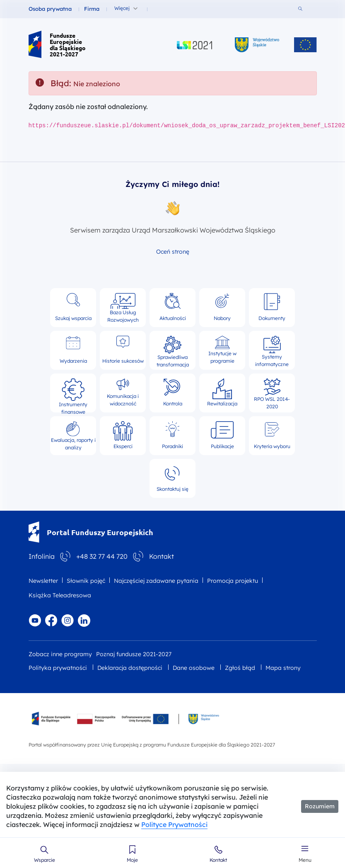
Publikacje (222, 435)
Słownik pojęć (86, 581)
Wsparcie (45, 860)
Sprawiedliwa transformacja (173, 350)
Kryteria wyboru (272, 435)
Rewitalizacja (222, 393)
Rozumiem (320, 806)
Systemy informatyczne (272, 350)
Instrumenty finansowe (73, 393)
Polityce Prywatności (174, 824)
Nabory (222, 307)
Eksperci (123, 435)
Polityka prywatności (58, 668)
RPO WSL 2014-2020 (272, 393)
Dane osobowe (194, 668)
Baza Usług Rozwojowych (123, 308)
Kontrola (173, 393)
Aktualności (173, 307)
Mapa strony (283, 668)
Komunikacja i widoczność (123, 393)
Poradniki (172, 435)
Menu (305, 860)
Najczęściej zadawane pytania (156, 581)
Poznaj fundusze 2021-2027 (134, 654)
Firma (92, 9)
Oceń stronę (173, 252)
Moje (132, 860)
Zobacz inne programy (60, 654)
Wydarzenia (73, 350)
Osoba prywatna (50, 9)
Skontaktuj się (172, 478)
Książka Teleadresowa (60, 595)
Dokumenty (272, 307)
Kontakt (218, 860)
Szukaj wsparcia (73, 307)
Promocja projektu (233, 581)
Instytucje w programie (222, 350)
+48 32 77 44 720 (102, 556)
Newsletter (43, 581)
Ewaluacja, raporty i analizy (73, 436)
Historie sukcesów (123, 350)
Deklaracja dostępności (130, 668)
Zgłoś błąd (240, 668)
